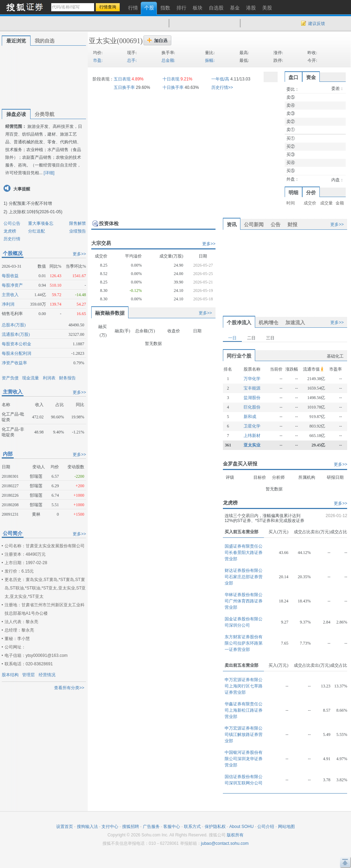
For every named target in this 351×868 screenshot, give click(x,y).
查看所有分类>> (69, 688)
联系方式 (192, 827)
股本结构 (10, 675)
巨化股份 (252, 407)
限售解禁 (78, 223)
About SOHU (241, 827)
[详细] (49, 173)
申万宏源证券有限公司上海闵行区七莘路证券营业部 (244, 686)
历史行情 (12, 239)
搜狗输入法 (87, 827)
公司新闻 (254, 224)
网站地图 (286, 827)
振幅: (210, 60)
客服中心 (172, 827)
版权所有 (235, 835)
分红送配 (37, 231)
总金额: (168, 60)
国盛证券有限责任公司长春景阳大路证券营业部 (244, 553)
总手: (132, 60)
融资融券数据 (110, 313)
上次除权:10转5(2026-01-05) (36, 212)
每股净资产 (12, 285)
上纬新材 (252, 436)
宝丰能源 (252, 388)
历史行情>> (222, 87)
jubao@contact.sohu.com (225, 843)
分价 (311, 192)
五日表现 (122, 79)
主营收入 (10, 295)
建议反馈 (317, 24)
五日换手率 (124, 87)
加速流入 (295, 322)
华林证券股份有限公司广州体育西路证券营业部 (244, 601)
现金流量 (31, 378)
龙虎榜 (10, 231)
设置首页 (65, 827)
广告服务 (151, 827)
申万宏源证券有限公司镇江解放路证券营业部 (244, 735)
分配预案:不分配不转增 (30, 203)
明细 (293, 192)
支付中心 (110, 827)
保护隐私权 (215, 827)
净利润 (8, 304)
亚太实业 (103, 41)
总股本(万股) (14, 325)
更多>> (79, 254)
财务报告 (67, 378)
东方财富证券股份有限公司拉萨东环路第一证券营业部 (244, 643)
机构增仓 (269, 322)
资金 (311, 77)
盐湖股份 (252, 398)
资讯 (232, 224)
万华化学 (252, 379)
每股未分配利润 (16, 353)
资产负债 (10, 378)
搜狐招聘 (131, 827)
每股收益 (10, 276)
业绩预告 (78, 231)
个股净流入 (239, 322)
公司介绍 (266, 827)
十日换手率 (173, 87)
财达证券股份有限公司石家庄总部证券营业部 (244, 577)
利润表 (49, 378)
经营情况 (47, 675)
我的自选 (45, 41)
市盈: (98, 60)
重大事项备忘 (41, 223)
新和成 (250, 417)
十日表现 (171, 79)
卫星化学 (252, 426)
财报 (292, 224)
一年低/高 (220, 79)
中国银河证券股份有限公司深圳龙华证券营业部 (244, 759)
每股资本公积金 (16, 344)
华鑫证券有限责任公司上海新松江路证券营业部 (244, 710)
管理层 (28, 675)
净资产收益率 (14, 363)
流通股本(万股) (16, 334)
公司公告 (12, 223)
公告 (276, 224)
